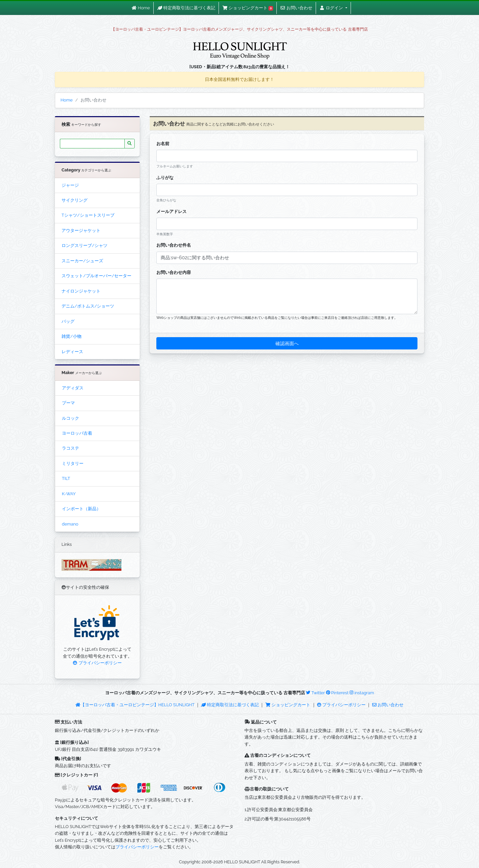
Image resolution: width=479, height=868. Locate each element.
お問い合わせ (388, 705)
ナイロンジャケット (81, 291)
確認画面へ (287, 343)
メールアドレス (171, 212)
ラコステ (71, 448)
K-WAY (69, 494)
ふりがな (165, 178)
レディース (72, 352)
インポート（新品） (81, 509)
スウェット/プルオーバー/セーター (96, 276)
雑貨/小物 (72, 336)
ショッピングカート (288, 705)
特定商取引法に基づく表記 (230, 705)
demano (70, 524)
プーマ (68, 403)
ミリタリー (73, 463)
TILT (66, 478)
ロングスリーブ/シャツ (84, 245)
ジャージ (70, 185)
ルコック (71, 418)
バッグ (68, 321)
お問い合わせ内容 (174, 272)
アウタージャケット (81, 230)
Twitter (315, 693)
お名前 (163, 144)
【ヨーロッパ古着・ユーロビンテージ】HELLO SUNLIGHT (135, 705)
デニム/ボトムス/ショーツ (88, 306)
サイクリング (75, 200)
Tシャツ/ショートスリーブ (88, 215)
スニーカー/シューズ (82, 261)
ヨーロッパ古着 (77, 433)
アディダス (73, 388)
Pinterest (337, 693)
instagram (362, 693)
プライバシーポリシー (97, 663)
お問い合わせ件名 (174, 245)
